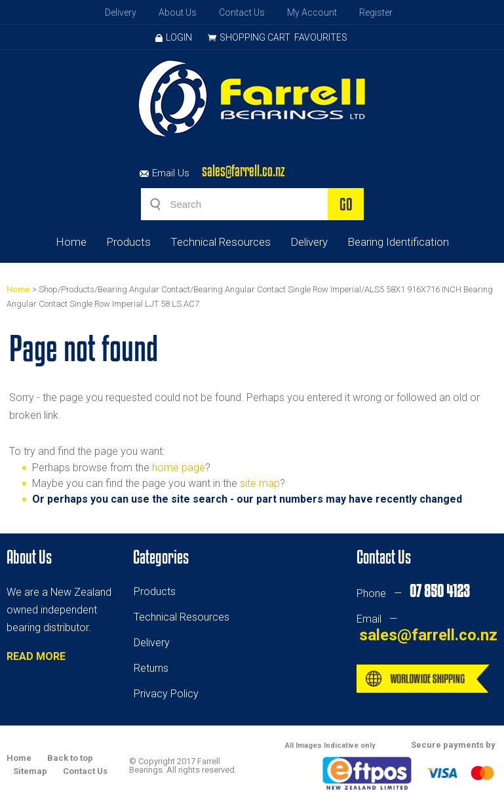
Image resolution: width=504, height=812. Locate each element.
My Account (312, 12)
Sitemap (30, 771)
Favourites (321, 37)
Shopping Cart (255, 37)
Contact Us (242, 12)
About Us (178, 12)
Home (71, 242)
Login (174, 37)
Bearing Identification (398, 242)
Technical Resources (221, 242)
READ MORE (36, 656)
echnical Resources (184, 617)
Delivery (121, 12)
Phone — (413, 593)
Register (376, 12)
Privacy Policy (166, 694)
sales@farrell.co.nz (243, 171)
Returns (151, 668)
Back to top (70, 758)
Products (128, 242)
